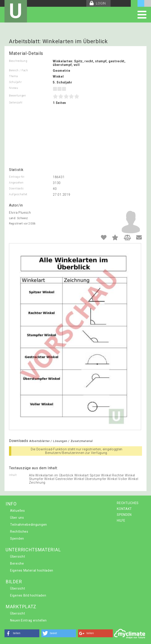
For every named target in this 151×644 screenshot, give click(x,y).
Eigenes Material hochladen (32, 570)
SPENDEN (124, 515)
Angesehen (16, 183)
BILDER (14, 582)
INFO (11, 504)
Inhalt (13, 475)
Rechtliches (19, 532)
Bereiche (17, 563)
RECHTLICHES (128, 503)
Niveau (13, 88)
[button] (22, 633)
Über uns (17, 518)
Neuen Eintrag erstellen (28, 620)
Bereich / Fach (19, 70)
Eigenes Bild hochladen (28, 595)
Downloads (16, 188)
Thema (13, 76)
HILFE (121, 521)
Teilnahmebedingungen (29, 525)
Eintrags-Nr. (17, 177)
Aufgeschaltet (18, 194)
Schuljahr (15, 82)
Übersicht (18, 556)
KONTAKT (124, 509)
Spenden (17, 539)
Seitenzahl (16, 103)
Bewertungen (18, 96)
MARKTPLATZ (21, 607)
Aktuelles (17, 511)
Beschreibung (18, 61)
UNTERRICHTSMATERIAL (33, 550)
